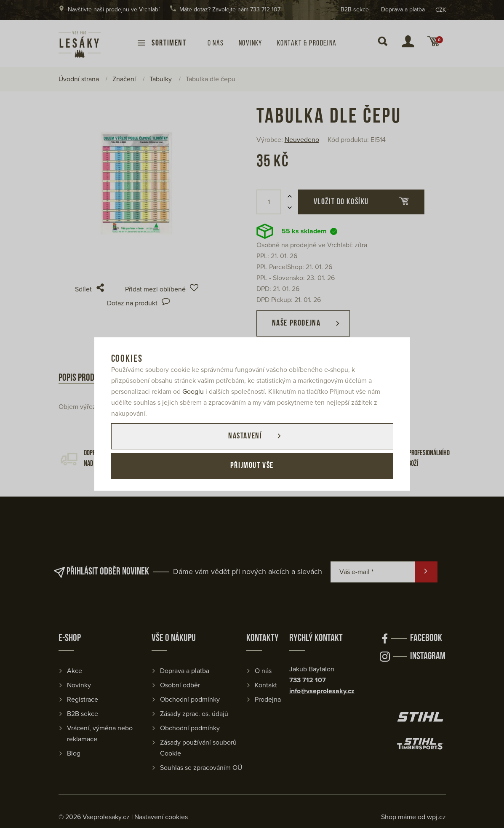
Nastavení (245, 436)
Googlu (193, 392)
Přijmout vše (252, 466)
